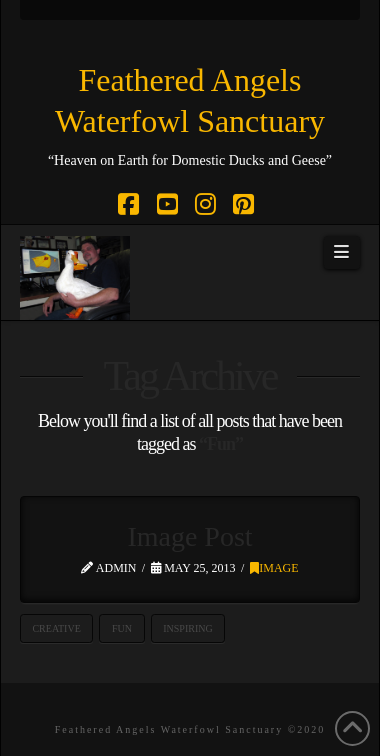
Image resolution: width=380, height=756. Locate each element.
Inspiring (187, 628)
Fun (122, 628)
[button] (342, 253)
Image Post (189, 536)
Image (274, 568)
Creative (56, 628)
